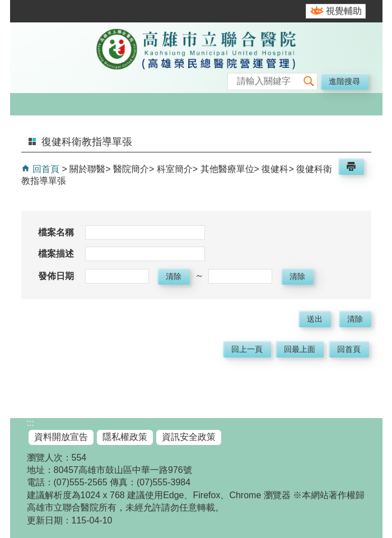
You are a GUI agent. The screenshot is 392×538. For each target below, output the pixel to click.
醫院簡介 (131, 169)
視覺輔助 (344, 11)
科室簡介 (175, 169)
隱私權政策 (125, 437)
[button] (309, 82)
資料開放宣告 (61, 437)
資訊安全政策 (189, 437)
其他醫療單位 (227, 169)
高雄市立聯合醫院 (196, 59)
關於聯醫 (87, 169)
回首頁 (45, 169)
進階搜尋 (344, 81)
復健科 (275, 169)
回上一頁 (247, 349)
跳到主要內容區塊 (6, 6)
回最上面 (300, 349)
